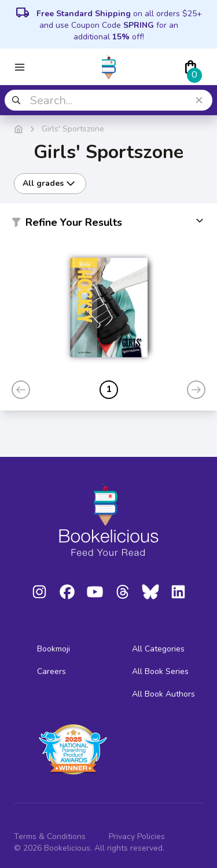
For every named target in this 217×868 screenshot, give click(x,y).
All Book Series (160, 671)
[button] (108, 225)
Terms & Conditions (50, 836)
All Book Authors (163, 694)
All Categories (158, 649)
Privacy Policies (137, 836)
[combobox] (108, 100)
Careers (52, 671)
